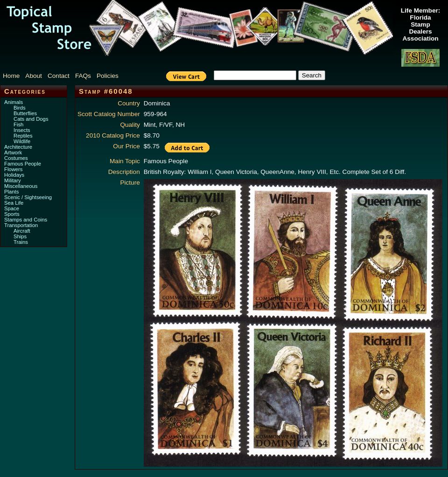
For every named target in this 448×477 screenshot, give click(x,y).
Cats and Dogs (31, 119)
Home (11, 76)
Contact (59, 76)
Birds (20, 108)
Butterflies (25, 113)
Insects (22, 130)
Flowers (13, 169)
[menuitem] (13, 76)
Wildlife (22, 141)
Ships (20, 236)
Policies (108, 76)
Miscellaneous (21, 186)
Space (12, 208)
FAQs (83, 76)
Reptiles (23, 136)
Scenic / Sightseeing (28, 197)
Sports (12, 214)
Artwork (13, 152)
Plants (11, 192)
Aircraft (22, 231)
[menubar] (65, 76)
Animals (14, 102)
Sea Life (14, 203)
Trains (21, 242)
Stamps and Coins (26, 220)
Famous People (23, 164)
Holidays (14, 175)
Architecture (18, 147)
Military (13, 180)
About (34, 76)
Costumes (16, 158)
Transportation (21, 225)
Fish (18, 124)
